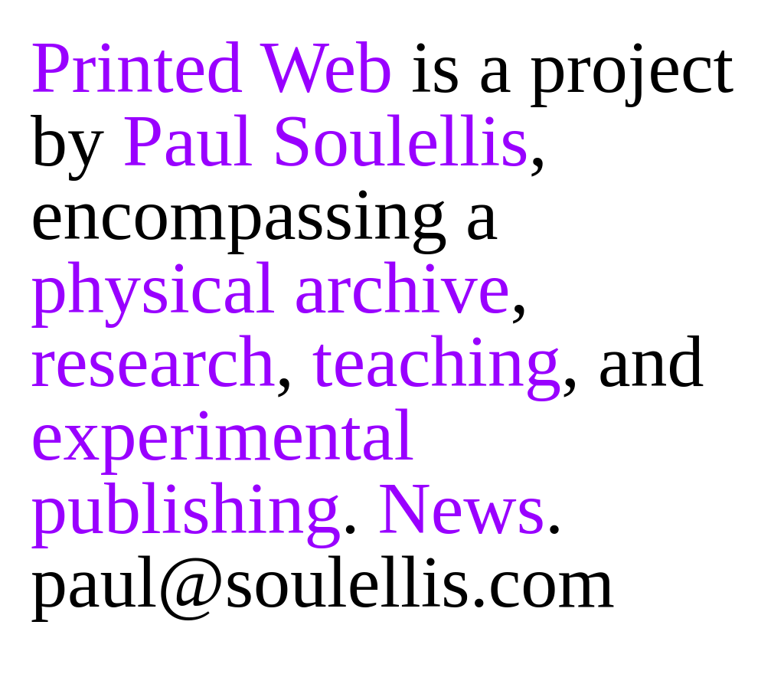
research (153, 361)
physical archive (270, 288)
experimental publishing (222, 471)
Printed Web (212, 67)
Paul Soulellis (326, 141)
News (461, 508)
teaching (437, 361)
